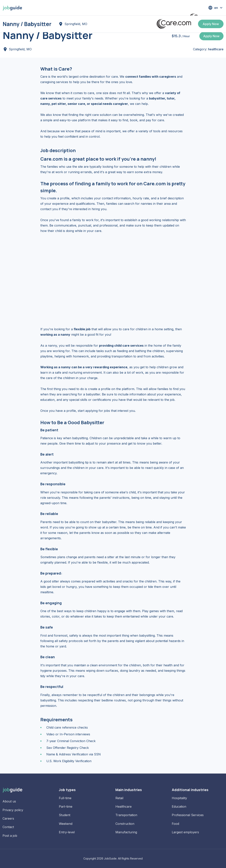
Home (7, 22)
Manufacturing (126, 832)
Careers (8, 818)
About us (9, 801)
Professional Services (188, 815)
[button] (216, 8)
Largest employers (185, 832)
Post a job (10, 836)
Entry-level (67, 832)
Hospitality (179, 798)
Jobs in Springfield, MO (39, 22)
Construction (125, 824)
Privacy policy (13, 810)
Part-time (66, 806)
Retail (119, 798)
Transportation (126, 815)
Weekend (66, 824)
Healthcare (124, 806)
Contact (8, 827)
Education (179, 806)
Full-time (65, 798)
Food (175, 824)
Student (65, 815)
